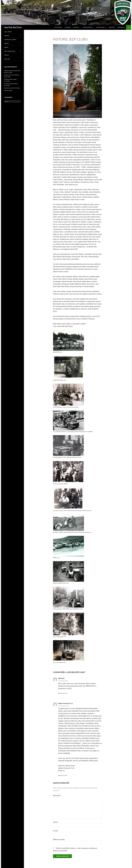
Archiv (6, 47)
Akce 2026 (7, 59)
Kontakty (112, 27)
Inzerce (6, 43)
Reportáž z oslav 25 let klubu (12, 88)
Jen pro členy (100, 27)
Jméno (56, 822)
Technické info (87, 27)
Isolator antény (8, 90)
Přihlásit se (121, 27)
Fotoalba (68, 27)
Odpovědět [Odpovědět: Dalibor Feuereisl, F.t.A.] (64, 775)
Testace (6, 55)
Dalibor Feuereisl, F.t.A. (66, 703)
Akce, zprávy (8, 32)
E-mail (56, 831)
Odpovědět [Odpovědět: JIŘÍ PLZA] (64, 693)
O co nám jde (58, 27)
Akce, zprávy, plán (10, 51)
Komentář (57, 795)
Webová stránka (59, 839)
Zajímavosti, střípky (10, 40)
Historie (76, 27)
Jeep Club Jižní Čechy (13, 27)
